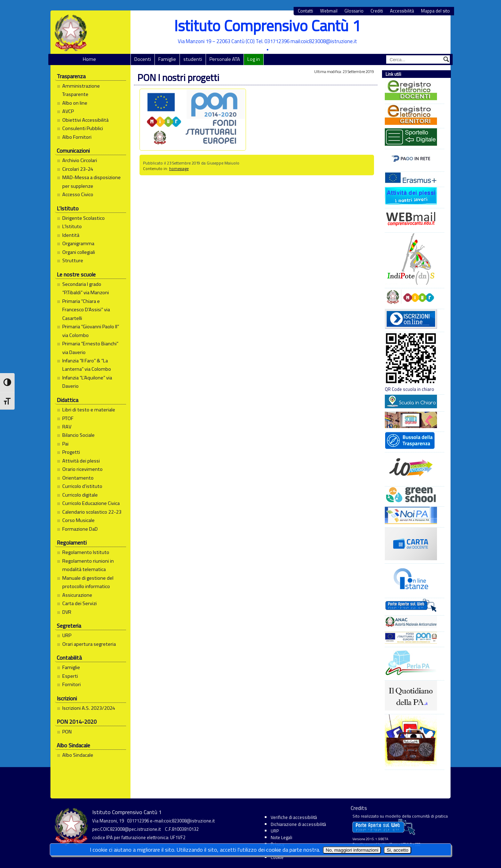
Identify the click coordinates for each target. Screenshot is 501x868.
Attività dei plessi (81, 461)
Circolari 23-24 (78, 169)
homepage (179, 168)
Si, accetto (397, 850)
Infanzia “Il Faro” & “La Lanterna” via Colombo (87, 365)
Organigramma (78, 243)
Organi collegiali (79, 252)
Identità (71, 235)
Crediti (377, 11)
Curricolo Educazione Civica (91, 503)
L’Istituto (72, 226)
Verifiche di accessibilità (294, 817)
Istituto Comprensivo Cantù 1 (267, 26)
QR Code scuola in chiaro (411, 362)
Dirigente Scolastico (83, 218)
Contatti (305, 11)
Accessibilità (402, 11)
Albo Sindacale (78, 755)
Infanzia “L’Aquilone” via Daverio (87, 382)
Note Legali (281, 837)
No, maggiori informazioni (352, 850)
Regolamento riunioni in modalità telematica (88, 565)
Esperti (70, 676)
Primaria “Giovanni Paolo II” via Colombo (91, 331)
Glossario (354, 11)
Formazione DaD (80, 529)
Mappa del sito (435, 11)
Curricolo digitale (80, 495)
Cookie (277, 857)
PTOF (68, 418)
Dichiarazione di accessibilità (298, 824)
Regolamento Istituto (86, 552)
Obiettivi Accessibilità (85, 120)
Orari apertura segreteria (89, 644)
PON (67, 732)
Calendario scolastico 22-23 (92, 512)
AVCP (68, 111)
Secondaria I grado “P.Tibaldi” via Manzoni (86, 288)
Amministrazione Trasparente (81, 90)
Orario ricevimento (82, 469)
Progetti (71, 452)
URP (67, 635)
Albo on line (75, 103)
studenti (193, 59)
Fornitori (71, 684)
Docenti (143, 59)
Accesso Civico (78, 194)
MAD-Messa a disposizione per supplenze (92, 182)
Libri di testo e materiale (89, 410)
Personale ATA (225, 59)
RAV (67, 427)
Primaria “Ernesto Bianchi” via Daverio (90, 348)
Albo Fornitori (77, 137)
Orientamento (78, 478)
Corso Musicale (78, 520)
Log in (254, 59)
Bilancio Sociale (78, 435)
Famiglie (167, 59)
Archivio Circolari (80, 160)
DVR (67, 612)
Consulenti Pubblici (83, 128)
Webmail (329, 11)
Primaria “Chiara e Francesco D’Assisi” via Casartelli (86, 310)
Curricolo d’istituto (82, 486)
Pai (65, 444)
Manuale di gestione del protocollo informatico (88, 582)
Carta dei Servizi (79, 603)
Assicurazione (77, 595)
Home (89, 59)
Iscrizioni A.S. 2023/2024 (89, 708)
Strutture (73, 260)
